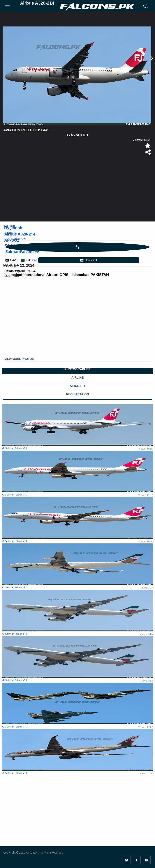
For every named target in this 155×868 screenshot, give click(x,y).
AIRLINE (77, 378)
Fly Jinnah (13, 228)
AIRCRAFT (77, 386)
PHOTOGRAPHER (77, 369)
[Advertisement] (77, 190)
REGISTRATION (78, 394)
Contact (89, 260)
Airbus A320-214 (20, 234)
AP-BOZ (12, 240)
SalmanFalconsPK (23, 251)
